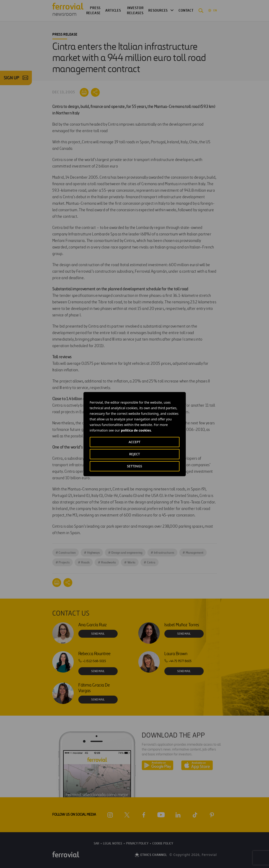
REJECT (134, 454)
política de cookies (136, 430)
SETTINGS (134, 466)
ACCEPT (134, 442)
